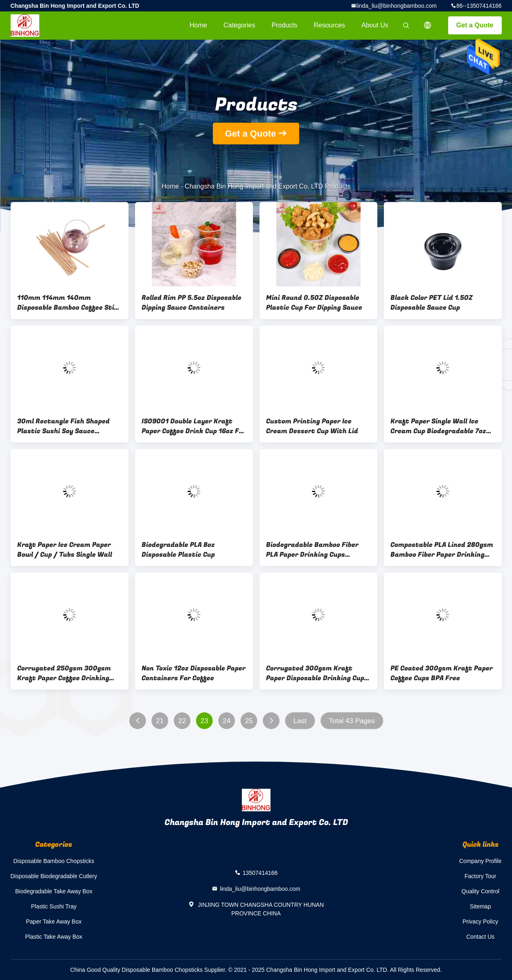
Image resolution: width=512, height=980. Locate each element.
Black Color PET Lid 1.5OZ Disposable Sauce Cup (432, 303)
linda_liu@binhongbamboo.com (397, 6)
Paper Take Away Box (54, 922)
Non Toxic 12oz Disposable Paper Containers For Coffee (194, 673)
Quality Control (480, 891)
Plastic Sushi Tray (54, 906)
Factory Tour (480, 876)
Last (300, 721)
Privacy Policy (480, 922)
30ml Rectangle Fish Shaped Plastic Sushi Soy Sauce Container (63, 426)
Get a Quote (475, 25)
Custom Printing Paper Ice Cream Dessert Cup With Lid (312, 426)
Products (284, 25)
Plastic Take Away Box (54, 937)
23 (204, 721)
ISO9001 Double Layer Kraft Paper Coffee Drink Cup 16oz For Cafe (194, 426)
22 (182, 721)
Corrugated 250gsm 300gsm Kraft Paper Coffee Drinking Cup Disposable (64, 673)
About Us (375, 25)
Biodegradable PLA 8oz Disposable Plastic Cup (178, 550)
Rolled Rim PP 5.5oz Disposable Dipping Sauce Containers (192, 303)
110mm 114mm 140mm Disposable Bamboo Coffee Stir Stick (67, 303)
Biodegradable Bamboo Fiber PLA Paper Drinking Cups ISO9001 (312, 550)
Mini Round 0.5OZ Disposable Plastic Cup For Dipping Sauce (314, 303)
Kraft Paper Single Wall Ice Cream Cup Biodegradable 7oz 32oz (438, 426)
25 (249, 721)
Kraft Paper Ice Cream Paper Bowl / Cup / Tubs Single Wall (65, 550)
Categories (239, 25)
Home (198, 25)
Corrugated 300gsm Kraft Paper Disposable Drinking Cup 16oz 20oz (315, 673)
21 (160, 721)
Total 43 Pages (352, 721)
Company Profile (480, 861)
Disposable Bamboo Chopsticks (54, 861)
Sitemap (480, 906)
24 (227, 721)
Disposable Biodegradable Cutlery (54, 876)
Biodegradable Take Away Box (54, 891)
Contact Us (480, 937)
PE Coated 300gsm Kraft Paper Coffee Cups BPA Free (442, 673)
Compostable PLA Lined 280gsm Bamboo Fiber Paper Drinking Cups (442, 550)
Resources (329, 25)
